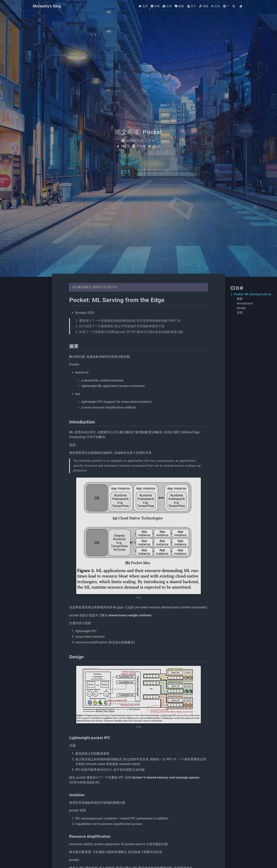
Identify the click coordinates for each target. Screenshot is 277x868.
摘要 (240, 299)
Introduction (245, 303)
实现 (240, 313)
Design (241, 308)
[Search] (234, 6)
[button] (226, 6)
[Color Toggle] (241, 6)
